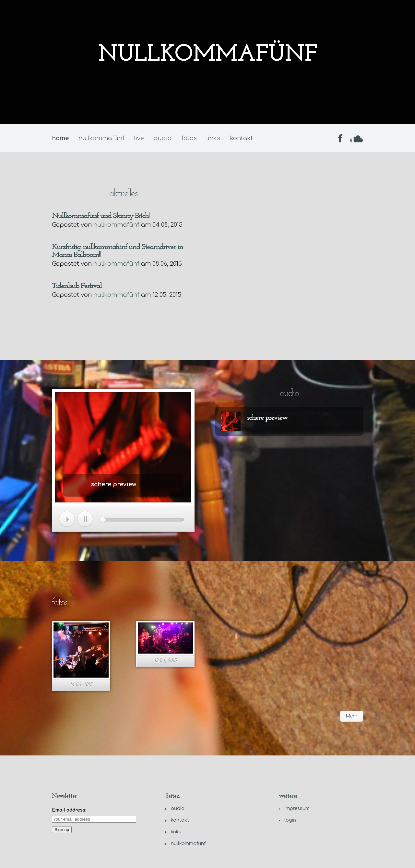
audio (163, 138)
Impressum (297, 808)
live (139, 138)
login (290, 820)
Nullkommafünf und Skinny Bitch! (101, 216)
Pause (85, 519)
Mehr (352, 716)
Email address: (69, 810)
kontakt (241, 138)
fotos (189, 138)
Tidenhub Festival (77, 286)
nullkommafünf (101, 138)
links (213, 138)
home (60, 138)
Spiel (67, 519)
